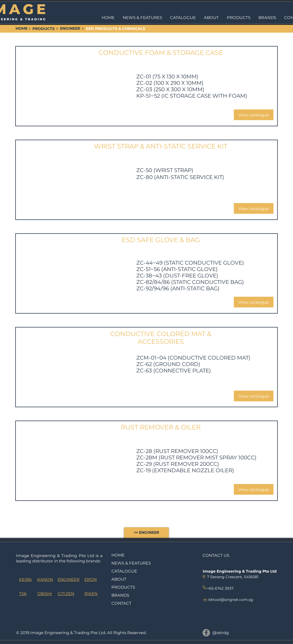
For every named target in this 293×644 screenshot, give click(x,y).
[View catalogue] (254, 115)
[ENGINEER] (70, 29)
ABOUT (119, 579)
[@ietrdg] (206, 633)
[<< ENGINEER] (146, 533)
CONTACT (121, 603)
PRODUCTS (123, 587)
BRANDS (120, 595)
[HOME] (21, 29)
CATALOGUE (124, 571)
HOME (118, 555)
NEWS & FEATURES (131, 563)
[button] (239, 18)
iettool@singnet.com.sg (231, 600)
